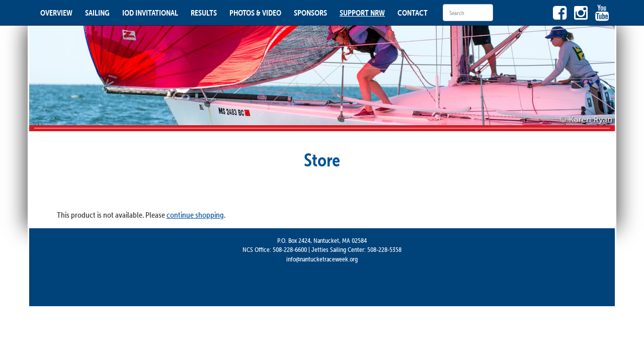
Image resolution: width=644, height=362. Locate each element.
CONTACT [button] (413, 13)
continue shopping (195, 215)
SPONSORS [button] (310, 13)
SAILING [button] (97, 13)
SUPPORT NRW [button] (362, 13)
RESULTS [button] (204, 13)
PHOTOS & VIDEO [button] (255, 13)
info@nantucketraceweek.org (322, 259)
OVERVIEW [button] (56, 13)
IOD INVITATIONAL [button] (150, 13)
